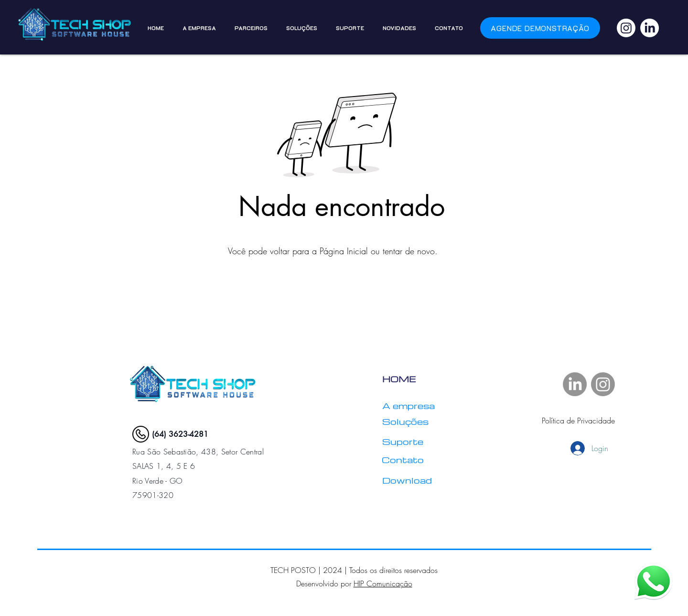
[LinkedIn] (650, 28)
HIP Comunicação (383, 584)
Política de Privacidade (578, 421)
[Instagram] (626, 28)
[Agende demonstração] (540, 28)
